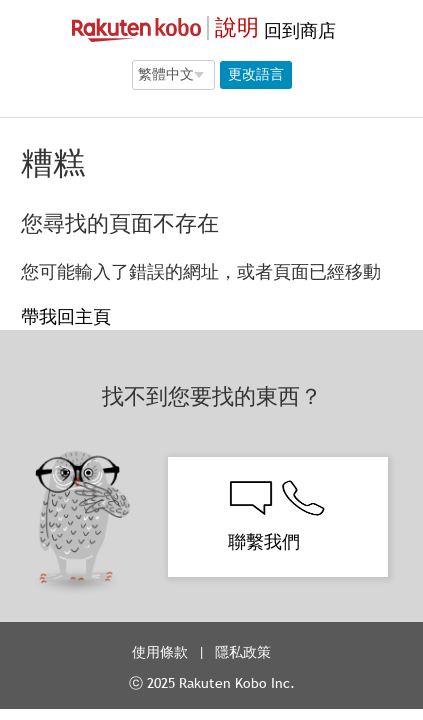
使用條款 (160, 652)
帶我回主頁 (66, 316)
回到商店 (297, 30)
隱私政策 (245, 652)
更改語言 (256, 74)
